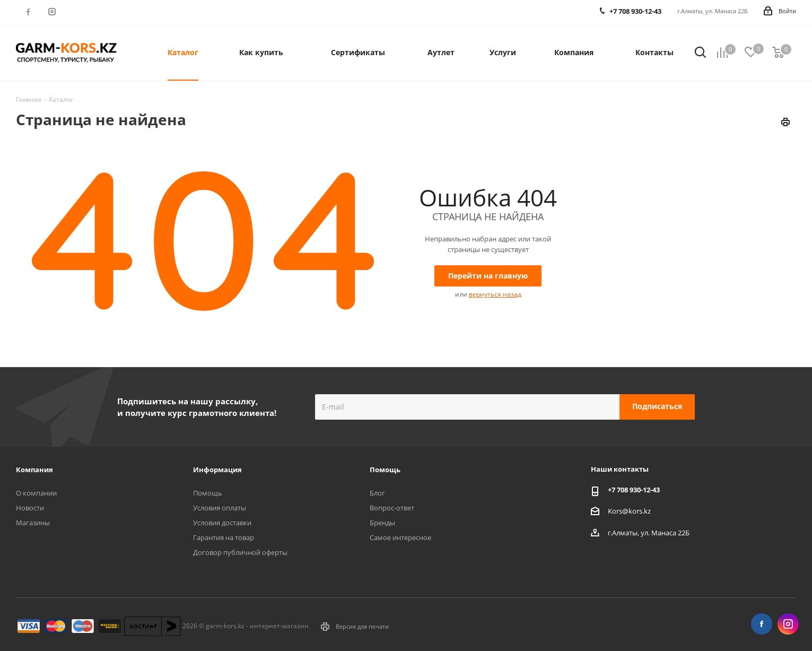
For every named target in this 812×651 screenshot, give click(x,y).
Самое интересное (400, 537)
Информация (217, 470)
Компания (34, 470)
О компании (36, 493)
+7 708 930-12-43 (634, 490)
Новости (30, 508)
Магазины (33, 523)
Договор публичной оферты (240, 552)
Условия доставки (222, 523)
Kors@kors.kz (629, 510)
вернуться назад (495, 294)
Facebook (28, 12)
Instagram (52, 12)
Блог (377, 493)
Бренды (382, 523)
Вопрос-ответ (392, 508)
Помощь (208, 493)
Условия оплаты (220, 508)
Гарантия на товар (224, 537)
